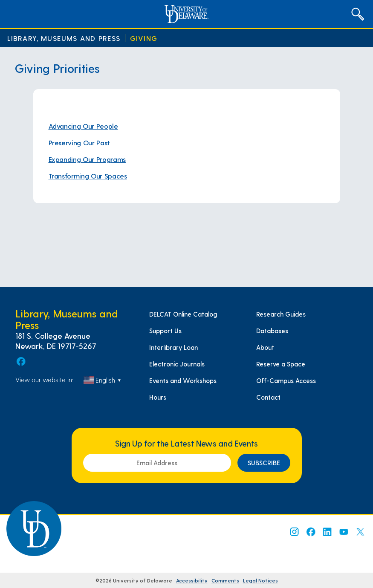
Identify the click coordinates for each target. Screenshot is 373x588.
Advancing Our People (83, 126)
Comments (225, 580)
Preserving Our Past (79, 143)
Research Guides (281, 314)
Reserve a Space (281, 364)
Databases (272, 331)
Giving (144, 38)
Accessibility (192, 580)
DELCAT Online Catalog (183, 314)
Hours (158, 397)
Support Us (165, 331)
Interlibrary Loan (173, 347)
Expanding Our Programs (87, 159)
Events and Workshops (183, 380)
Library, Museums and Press (64, 38)
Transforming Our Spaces (88, 176)
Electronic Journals (177, 364)
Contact (268, 397)
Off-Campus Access (286, 380)
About (265, 347)
